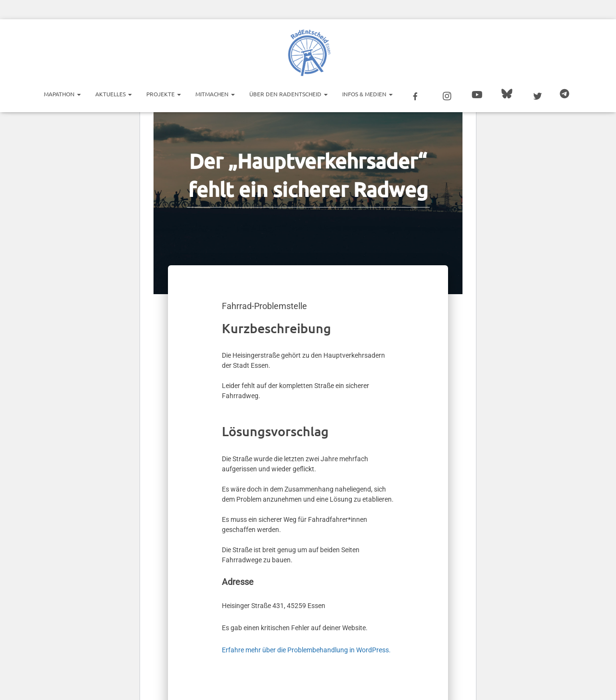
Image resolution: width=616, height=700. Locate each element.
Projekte (164, 94)
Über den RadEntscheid (289, 94)
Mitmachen (215, 94)
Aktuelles (114, 94)
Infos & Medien (367, 94)
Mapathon (62, 94)
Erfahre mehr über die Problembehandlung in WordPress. (306, 650)
